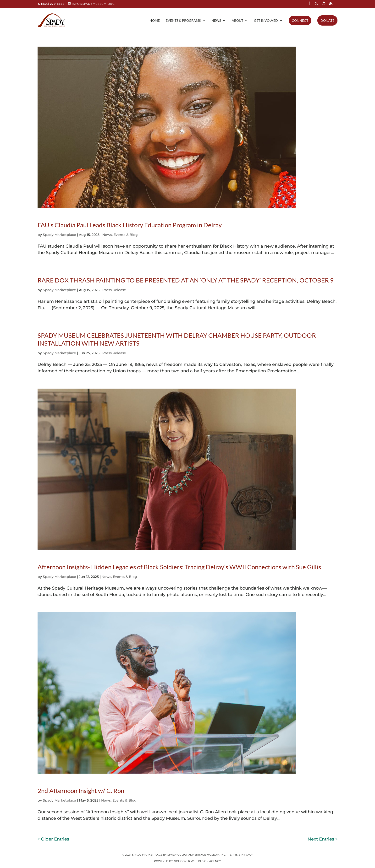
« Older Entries (53, 839)
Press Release (114, 290)
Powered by (163, 861)
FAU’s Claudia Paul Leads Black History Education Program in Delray (130, 225)
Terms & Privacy (241, 855)
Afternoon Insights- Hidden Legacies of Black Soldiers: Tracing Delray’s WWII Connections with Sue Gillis (179, 567)
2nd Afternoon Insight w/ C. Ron (81, 791)
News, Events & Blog (120, 235)
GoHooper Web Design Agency (197, 861)
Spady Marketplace (59, 235)
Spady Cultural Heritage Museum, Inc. (197, 855)
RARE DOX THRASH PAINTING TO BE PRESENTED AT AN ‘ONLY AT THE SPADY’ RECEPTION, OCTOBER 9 (186, 280)
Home (155, 21)
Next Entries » (323, 839)
